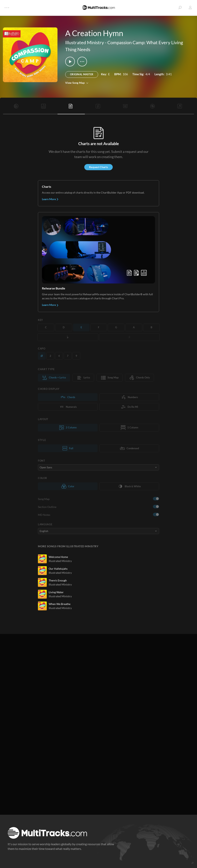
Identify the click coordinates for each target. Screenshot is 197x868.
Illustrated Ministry (85, 42)
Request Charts (98, 167)
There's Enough (58, 580)
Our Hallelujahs (58, 569)
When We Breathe (60, 604)
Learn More (50, 199)
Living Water (56, 592)
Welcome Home (58, 557)
